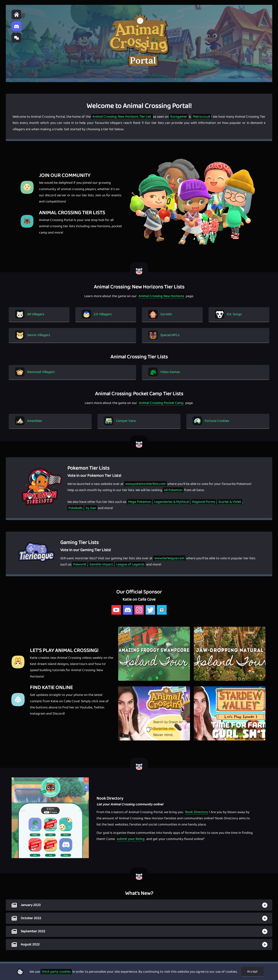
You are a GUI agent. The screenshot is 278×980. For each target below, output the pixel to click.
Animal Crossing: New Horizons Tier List (122, 117)
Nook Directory (196, 812)
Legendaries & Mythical (172, 502)
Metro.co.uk (201, 117)
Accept (252, 972)
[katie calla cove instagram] (139, 614)
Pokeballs (75, 508)
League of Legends (130, 564)
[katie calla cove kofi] (162, 614)
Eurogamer (179, 117)
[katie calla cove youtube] (116, 614)
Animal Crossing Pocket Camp (162, 403)
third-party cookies (56, 972)
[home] (16, 14)
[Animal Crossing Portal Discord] (16, 26)
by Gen (91, 508)
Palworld (80, 564)
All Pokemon (173, 490)
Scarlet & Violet (230, 502)
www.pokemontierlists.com (145, 484)
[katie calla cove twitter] (150, 614)
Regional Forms (204, 502)
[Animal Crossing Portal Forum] (16, 38)
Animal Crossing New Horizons (162, 296)
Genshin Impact (101, 564)
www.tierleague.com (169, 558)
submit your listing (131, 839)
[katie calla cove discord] (128, 614)
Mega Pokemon (139, 502)
